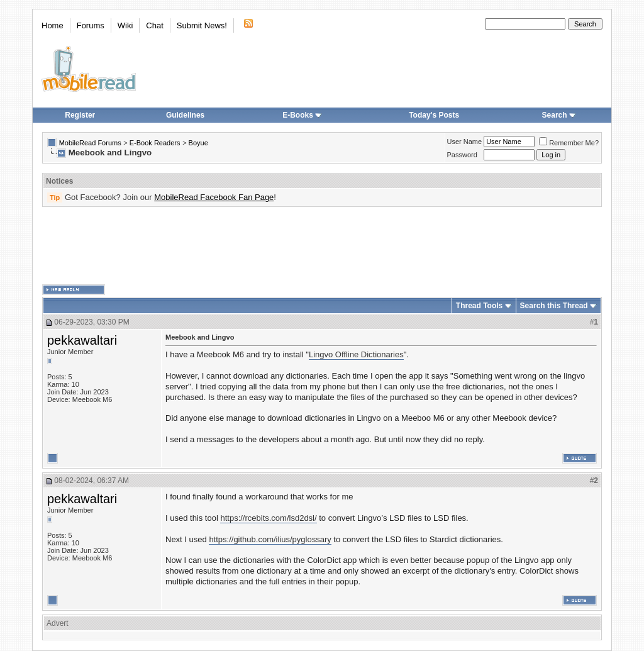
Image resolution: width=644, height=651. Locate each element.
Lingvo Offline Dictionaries (356, 354)
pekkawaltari (82, 340)
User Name (465, 142)
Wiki (125, 25)
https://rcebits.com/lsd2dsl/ (268, 518)
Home (53, 25)
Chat (154, 25)
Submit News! (202, 25)
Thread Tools (479, 306)
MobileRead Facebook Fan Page (214, 197)
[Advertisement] (322, 246)
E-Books (302, 115)
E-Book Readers (155, 143)
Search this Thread (554, 306)
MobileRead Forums (90, 143)
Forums (91, 25)
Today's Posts (434, 115)
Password (462, 155)
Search (559, 115)
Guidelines (185, 115)
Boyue (198, 143)
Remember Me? (569, 143)
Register (80, 115)
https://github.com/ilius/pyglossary (270, 539)
